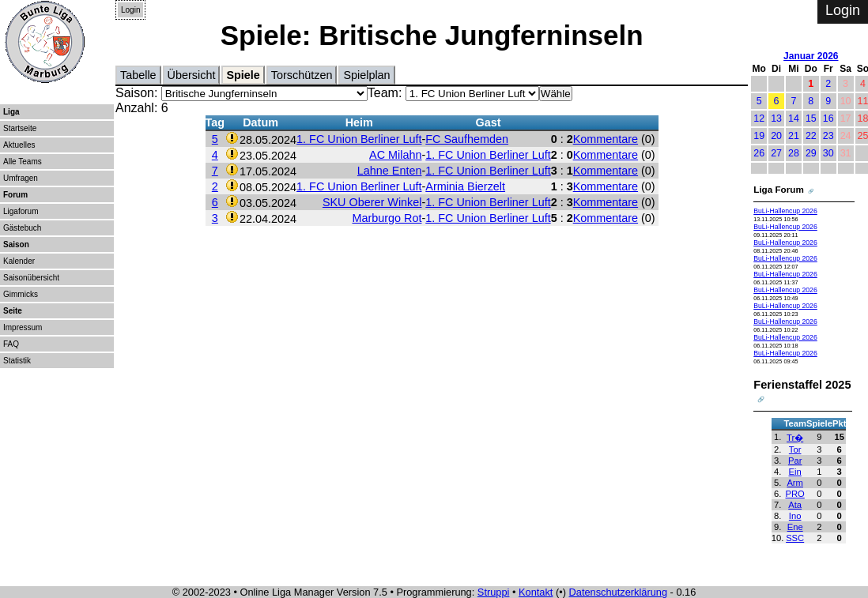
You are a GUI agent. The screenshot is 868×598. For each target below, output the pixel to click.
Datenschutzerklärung (618, 592)
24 (846, 136)
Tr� (795, 438)
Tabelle (138, 75)
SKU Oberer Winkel (372, 202)
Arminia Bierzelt (465, 186)
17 (846, 118)
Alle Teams (23, 162)
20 (776, 136)
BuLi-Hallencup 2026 (785, 211)
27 (776, 153)
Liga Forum (779, 189)
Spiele (243, 75)
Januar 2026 (811, 56)
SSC (795, 538)
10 (846, 101)
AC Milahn (395, 155)
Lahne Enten (390, 171)
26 (759, 153)
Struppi (494, 592)
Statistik (17, 361)
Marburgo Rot (387, 218)
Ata (795, 505)
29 (811, 153)
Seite (13, 311)
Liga (11, 112)
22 (811, 136)
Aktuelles (19, 145)
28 (794, 153)
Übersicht (192, 75)
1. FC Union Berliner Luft (359, 139)
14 (794, 118)
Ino (795, 516)
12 (759, 118)
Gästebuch (22, 228)
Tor (795, 449)
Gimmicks (21, 294)
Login (130, 10)
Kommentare (606, 139)
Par (795, 461)
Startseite (20, 128)
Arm (795, 483)
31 (846, 153)
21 (794, 136)
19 (759, 136)
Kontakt (536, 592)
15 (811, 118)
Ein (795, 472)
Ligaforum (21, 211)
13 (776, 118)
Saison (16, 244)
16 (828, 118)
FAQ (11, 344)
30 (828, 153)
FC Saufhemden (467, 139)
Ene (795, 527)
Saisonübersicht (31, 278)
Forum (15, 195)
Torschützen (302, 75)
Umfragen (21, 178)
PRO (795, 494)
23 (828, 136)
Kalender (19, 261)
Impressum (23, 327)
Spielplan (366, 75)
